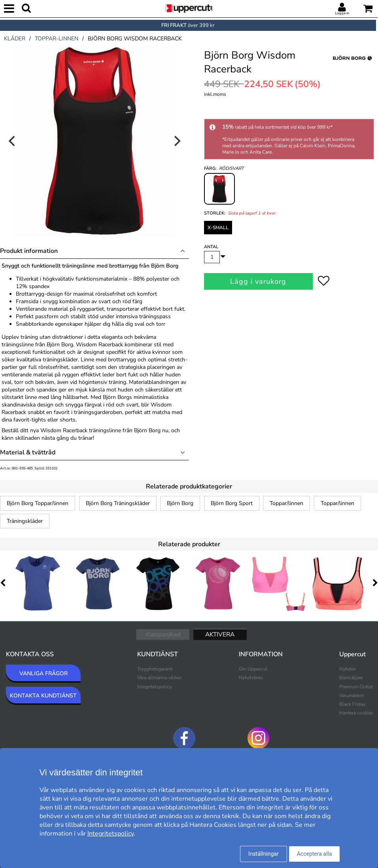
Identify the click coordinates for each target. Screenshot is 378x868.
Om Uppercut (253, 669)
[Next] (176, 141)
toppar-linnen (57, 39)
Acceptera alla (315, 854)
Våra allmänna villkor (160, 678)
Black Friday (352, 704)
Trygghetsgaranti (155, 669)
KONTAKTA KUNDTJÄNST (43, 696)
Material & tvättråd (28, 452)
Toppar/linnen (286, 503)
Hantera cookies (356, 713)
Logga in (342, 13)
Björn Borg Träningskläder (118, 503)
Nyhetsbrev (251, 678)
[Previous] (13, 141)
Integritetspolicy (154, 687)
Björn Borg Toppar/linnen (38, 503)
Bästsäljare (351, 678)
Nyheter (348, 669)
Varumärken (352, 695)
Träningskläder (25, 521)
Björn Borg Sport (232, 503)
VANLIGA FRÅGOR (43, 673)
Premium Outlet (356, 687)
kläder (15, 39)
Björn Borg (180, 503)
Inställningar (264, 854)
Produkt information (29, 251)
